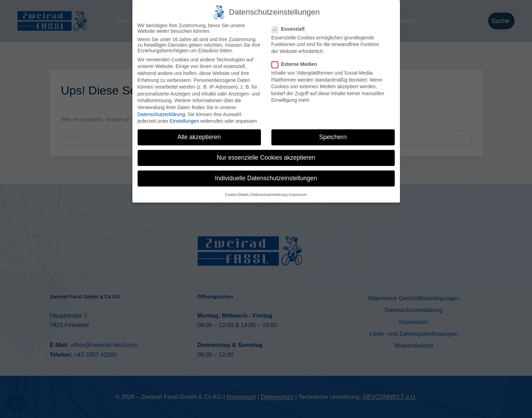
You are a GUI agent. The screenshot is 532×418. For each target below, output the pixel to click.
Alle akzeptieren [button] (199, 133)
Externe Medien (296, 60)
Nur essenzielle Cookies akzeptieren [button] (266, 154)
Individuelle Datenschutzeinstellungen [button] (266, 174)
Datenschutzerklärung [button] (269, 190)
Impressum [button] (298, 190)
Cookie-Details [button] (237, 190)
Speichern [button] (333, 133)
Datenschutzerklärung (161, 110)
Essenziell (290, 25)
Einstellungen (184, 117)
